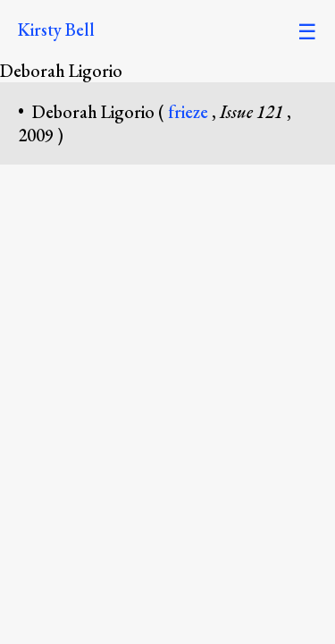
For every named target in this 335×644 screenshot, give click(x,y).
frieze (190, 112)
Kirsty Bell (56, 30)
